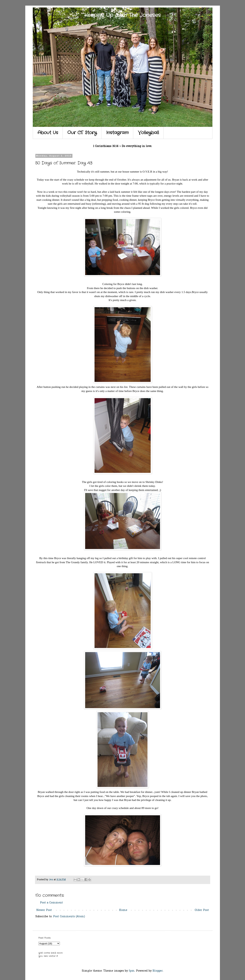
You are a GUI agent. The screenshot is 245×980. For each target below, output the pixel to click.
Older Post (202, 910)
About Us (48, 133)
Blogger (158, 971)
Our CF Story (82, 133)
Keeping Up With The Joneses (122, 15)
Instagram (117, 133)
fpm (132, 971)
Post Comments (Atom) (69, 917)
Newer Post (44, 910)
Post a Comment (51, 903)
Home (123, 910)
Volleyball (148, 133)
